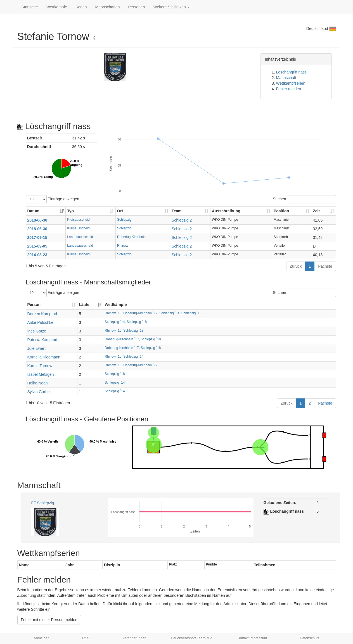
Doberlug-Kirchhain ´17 (140, 313)
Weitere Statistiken (171, 7)
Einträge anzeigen (53, 199)
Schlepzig (124, 220)
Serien (81, 7)
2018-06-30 (37, 220)
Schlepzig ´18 (191, 313)
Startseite (30, 7)
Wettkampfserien (291, 83)
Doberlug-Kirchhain (131, 237)
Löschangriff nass (291, 72)
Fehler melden (289, 89)
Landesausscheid (80, 237)
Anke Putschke (40, 322)
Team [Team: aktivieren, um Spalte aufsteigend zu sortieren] (177, 211)
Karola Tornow (40, 366)
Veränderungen (134, 638)
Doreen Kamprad (42, 314)
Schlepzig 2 (182, 220)
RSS (86, 638)
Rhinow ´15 (113, 313)
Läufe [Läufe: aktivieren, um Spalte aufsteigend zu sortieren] (84, 305)
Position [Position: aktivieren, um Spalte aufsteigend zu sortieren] (281, 211)
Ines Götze (37, 331)
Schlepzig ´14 (169, 313)
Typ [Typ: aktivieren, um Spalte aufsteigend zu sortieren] (70, 211)
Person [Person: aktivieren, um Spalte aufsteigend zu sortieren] (34, 305)
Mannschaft (286, 78)
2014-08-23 (37, 255)
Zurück (296, 266)
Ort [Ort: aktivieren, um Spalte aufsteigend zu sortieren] (120, 211)
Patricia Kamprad (42, 340)
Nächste (325, 266)
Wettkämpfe (57, 7)
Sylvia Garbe (39, 392)
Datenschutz (310, 638)
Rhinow (123, 246)
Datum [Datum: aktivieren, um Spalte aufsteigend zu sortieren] (34, 211)
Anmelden (42, 638)
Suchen (304, 199)
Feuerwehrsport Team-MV (192, 638)
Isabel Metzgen (41, 374)
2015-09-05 (37, 246)
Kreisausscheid (78, 220)
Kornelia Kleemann (44, 357)
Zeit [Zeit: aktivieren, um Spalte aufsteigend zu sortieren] (316, 211)
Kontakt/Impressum (252, 638)
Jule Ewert (36, 348)
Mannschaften (108, 7)
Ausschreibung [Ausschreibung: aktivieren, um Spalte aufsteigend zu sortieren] (226, 211)
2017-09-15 (37, 237)
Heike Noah (38, 383)
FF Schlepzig (43, 503)
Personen (137, 7)
